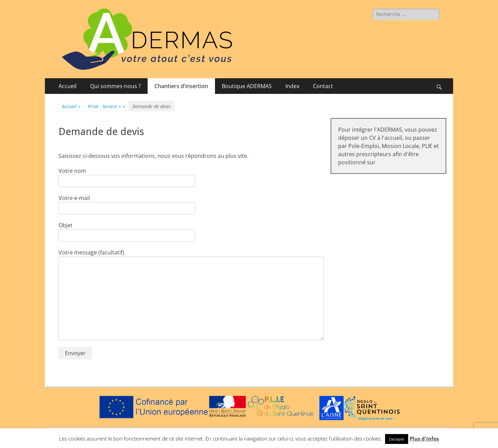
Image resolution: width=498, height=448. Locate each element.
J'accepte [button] (397, 439)
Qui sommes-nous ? (115, 86)
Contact (323, 86)
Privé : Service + (106, 106)
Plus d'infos (424, 438)
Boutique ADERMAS (247, 86)
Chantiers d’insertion (181, 86)
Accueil (68, 86)
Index (292, 86)
